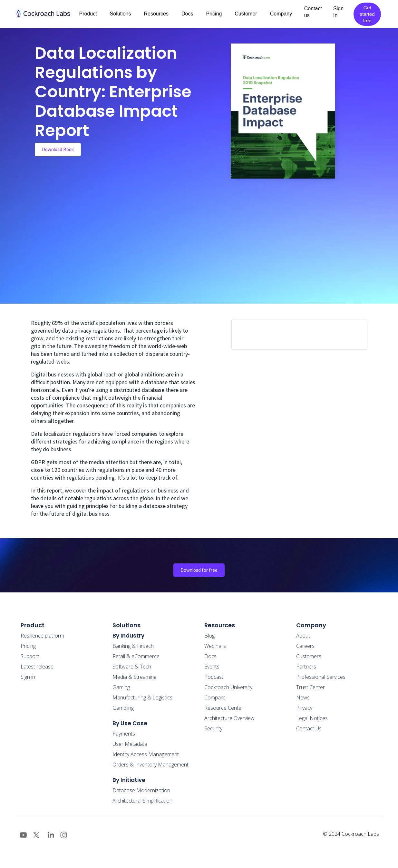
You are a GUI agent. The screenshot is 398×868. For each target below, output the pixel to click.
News (303, 697)
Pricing (214, 14)
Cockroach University (228, 687)
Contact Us (309, 728)
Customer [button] (246, 14)
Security (213, 728)
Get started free (367, 14)
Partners (306, 667)
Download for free (199, 570)
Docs (210, 656)
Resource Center (224, 708)
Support (30, 656)
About (303, 636)
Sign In (338, 12)
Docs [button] (187, 14)
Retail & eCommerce (136, 656)
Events (212, 667)
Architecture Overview (229, 718)
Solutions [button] (121, 14)
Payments (124, 734)
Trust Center (311, 687)
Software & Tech (132, 667)
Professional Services (321, 677)
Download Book (58, 149)
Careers (305, 646)
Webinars (215, 646)
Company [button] (281, 14)
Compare (215, 697)
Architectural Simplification (142, 801)
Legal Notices (312, 718)
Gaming (121, 687)
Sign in (28, 677)
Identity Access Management (146, 754)
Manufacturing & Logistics (142, 697)
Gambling (123, 708)
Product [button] (88, 14)
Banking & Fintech (133, 646)
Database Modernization (141, 790)
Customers (309, 656)
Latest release (37, 667)
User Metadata (130, 744)
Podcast (214, 677)
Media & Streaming (134, 677)
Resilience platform (42, 636)
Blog (209, 636)
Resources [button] (156, 14)
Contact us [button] (313, 12)
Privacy (304, 708)
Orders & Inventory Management (150, 765)
